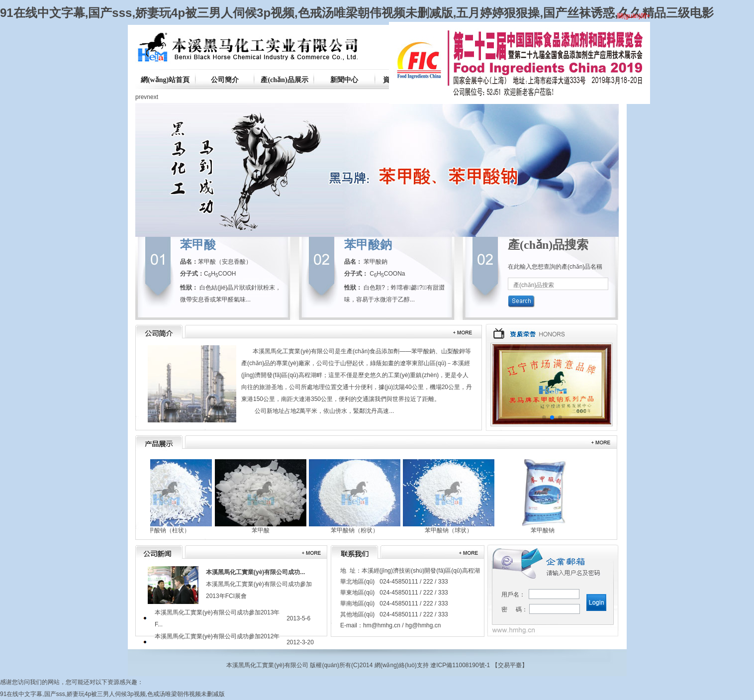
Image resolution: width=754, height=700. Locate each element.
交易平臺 (510, 665)
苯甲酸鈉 (368, 245)
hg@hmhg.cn (423, 625)
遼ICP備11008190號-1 (460, 665)
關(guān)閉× (635, 17)
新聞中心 (344, 80)
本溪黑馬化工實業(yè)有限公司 (294, 351)
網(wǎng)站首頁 (165, 80)
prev (141, 97)
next (152, 97)
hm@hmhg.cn (382, 625)
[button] (544, 417)
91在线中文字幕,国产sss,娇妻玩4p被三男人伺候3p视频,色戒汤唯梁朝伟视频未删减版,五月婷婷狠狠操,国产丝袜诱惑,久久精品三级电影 (357, 13)
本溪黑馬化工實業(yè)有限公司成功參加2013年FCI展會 (259, 584)
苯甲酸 (198, 245)
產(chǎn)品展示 (284, 80)
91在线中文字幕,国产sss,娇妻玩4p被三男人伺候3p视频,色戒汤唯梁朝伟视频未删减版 (112, 694)
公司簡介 (225, 80)
